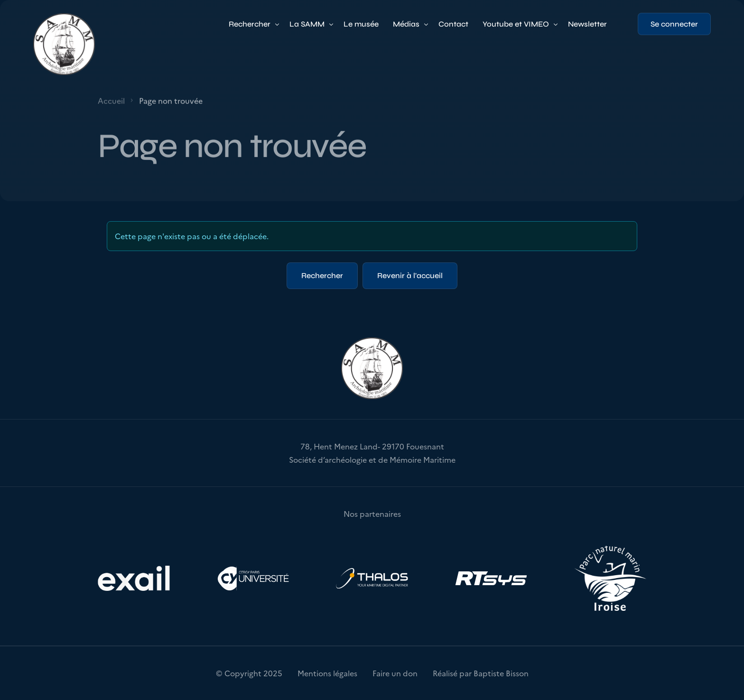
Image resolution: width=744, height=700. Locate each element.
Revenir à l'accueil (410, 275)
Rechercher (322, 275)
